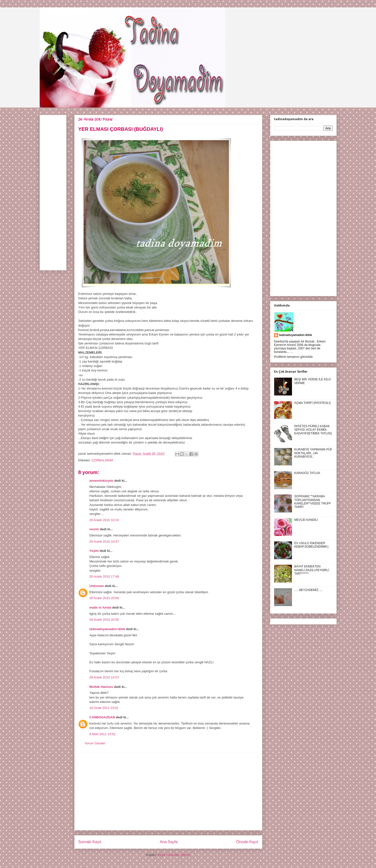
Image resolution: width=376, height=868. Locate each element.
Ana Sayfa (169, 842)
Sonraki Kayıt (90, 842)
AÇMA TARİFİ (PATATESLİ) (312, 403)
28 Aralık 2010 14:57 (104, 677)
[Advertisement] (168, 792)
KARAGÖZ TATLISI (307, 473)
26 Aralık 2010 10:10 (104, 520)
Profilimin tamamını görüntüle (293, 357)
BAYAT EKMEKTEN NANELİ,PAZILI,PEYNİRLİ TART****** (312, 570)
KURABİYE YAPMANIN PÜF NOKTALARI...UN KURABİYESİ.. (313, 453)
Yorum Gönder (95, 743)
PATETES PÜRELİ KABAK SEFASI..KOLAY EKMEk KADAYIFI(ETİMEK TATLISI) (313, 430)
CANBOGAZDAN (102, 717)
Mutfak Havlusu (101, 687)
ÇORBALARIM (102, 460)
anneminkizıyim (101, 481)
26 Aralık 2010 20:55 (104, 620)
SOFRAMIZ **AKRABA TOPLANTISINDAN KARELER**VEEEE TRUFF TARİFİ (313, 502)
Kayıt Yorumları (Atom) (174, 855)
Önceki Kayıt (247, 842)
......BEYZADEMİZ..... (308, 590)
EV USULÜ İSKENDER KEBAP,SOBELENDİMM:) (311, 545)
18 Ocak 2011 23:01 (104, 708)
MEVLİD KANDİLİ (306, 520)
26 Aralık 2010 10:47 (104, 542)
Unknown (97, 586)
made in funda (100, 607)
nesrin (94, 529)
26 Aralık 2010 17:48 (104, 576)
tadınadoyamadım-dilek (107, 629)
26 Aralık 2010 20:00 (104, 598)
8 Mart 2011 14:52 (103, 734)
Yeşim (94, 551)
